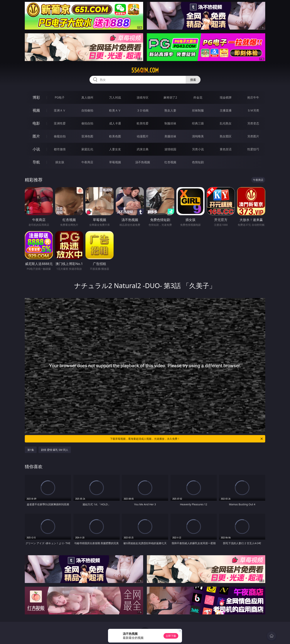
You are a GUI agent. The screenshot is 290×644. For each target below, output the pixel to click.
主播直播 (226, 110)
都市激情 (60, 149)
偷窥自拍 (60, 136)
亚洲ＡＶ (60, 110)
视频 (36, 110)
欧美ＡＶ (115, 110)
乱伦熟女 (226, 123)
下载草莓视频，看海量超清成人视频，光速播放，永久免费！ (187, 439)
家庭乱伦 (87, 149)
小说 (36, 149)
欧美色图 (115, 136)
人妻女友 (115, 149)
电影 (36, 123)
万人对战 (115, 97)
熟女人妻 (170, 110)
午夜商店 (87, 162)
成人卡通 (115, 123)
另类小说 (198, 149)
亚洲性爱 (60, 123)
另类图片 (253, 136)
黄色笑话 (226, 149)
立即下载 (171, 636)
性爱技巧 (253, 149)
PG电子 (60, 97)
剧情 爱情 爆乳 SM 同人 (55, 450)
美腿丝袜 (170, 136)
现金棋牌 (226, 97)
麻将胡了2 (170, 97)
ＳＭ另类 (253, 110)
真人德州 (87, 97)
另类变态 (253, 123)
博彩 (36, 97)
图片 (36, 136)
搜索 (193, 80)
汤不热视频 (143, 162)
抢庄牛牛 (253, 97)
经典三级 (198, 123)
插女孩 (60, 162)
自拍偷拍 (87, 110)
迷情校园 (170, 149)
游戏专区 (143, 97)
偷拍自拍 (87, 123)
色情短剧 (198, 162)
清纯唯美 (198, 136)
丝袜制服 (198, 110)
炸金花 (198, 97)
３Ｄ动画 (143, 110)
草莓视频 (115, 162)
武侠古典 (143, 149)
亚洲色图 (87, 136)
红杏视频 (170, 162)
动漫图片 (143, 136)
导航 (36, 162)
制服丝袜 (170, 123)
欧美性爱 (143, 123)
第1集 (31, 450)
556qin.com (145, 70)
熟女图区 (226, 136)
